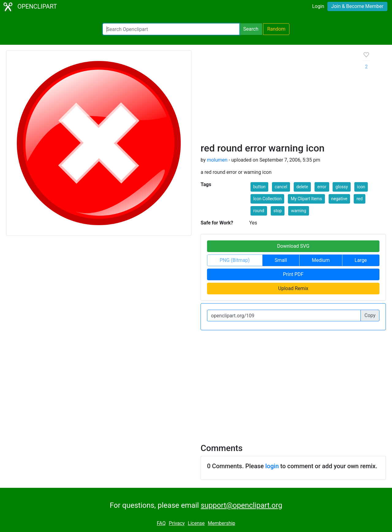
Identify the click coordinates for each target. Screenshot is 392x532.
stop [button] (278, 211)
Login (318, 6)
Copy (370, 315)
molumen (217, 160)
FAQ (161, 523)
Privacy (177, 523)
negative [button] (339, 199)
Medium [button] (321, 260)
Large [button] (361, 260)
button (259, 187)
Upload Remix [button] (293, 288)
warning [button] (299, 211)
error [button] (322, 187)
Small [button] (281, 260)
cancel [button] (281, 187)
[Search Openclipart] (171, 29)
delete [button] (302, 187)
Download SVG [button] (293, 246)
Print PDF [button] (293, 274)
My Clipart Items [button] (306, 199)
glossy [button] (341, 187)
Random (276, 29)
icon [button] (361, 187)
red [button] (360, 199)
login (272, 466)
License (196, 523)
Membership (222, 523)
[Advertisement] (277, 96)
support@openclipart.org (241, 505)
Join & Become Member (357, 6)
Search (251, 29)
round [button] (259, 211)
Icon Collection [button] (268, 199)
